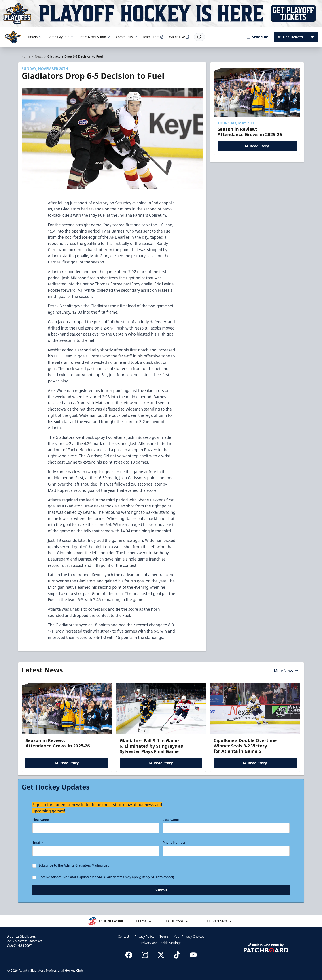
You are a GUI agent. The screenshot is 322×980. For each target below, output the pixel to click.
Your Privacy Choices (189, 936)
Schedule (257, 37)
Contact (124, 936)
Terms (164, 936)
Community (127, 37)
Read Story (257, 146)
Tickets (35, 37)
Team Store (153, 37)
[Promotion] (161, 13)
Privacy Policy (144, 936)
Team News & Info (95, 37)
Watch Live (179, 37)
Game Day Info (61, 37)
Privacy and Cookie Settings (161, 943)
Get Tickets (290, 37)
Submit (161, 892)
